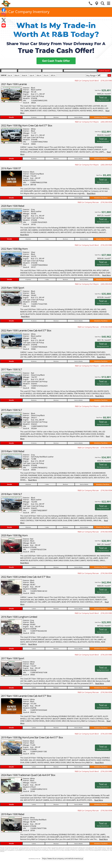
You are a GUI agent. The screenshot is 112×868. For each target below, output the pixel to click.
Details (11, 117)
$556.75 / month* (104, 461)
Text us (103, 98)
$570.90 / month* (104, 297)
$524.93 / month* (104, 135)
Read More (91, 193)
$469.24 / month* (104, 94)
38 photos (34, 400)
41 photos (34, 117)
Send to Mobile (78, 117)
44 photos (28, 484)
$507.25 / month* (104, 215)
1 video (47, 239)
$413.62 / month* (104, 626)
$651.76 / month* (104, 340)
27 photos (34, 443)
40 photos (28, 527)
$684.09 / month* (104, 586)
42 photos (34, 159)
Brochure (56, 117)
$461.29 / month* (104, 544)
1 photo (34, 198)
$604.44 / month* (104, 258)
